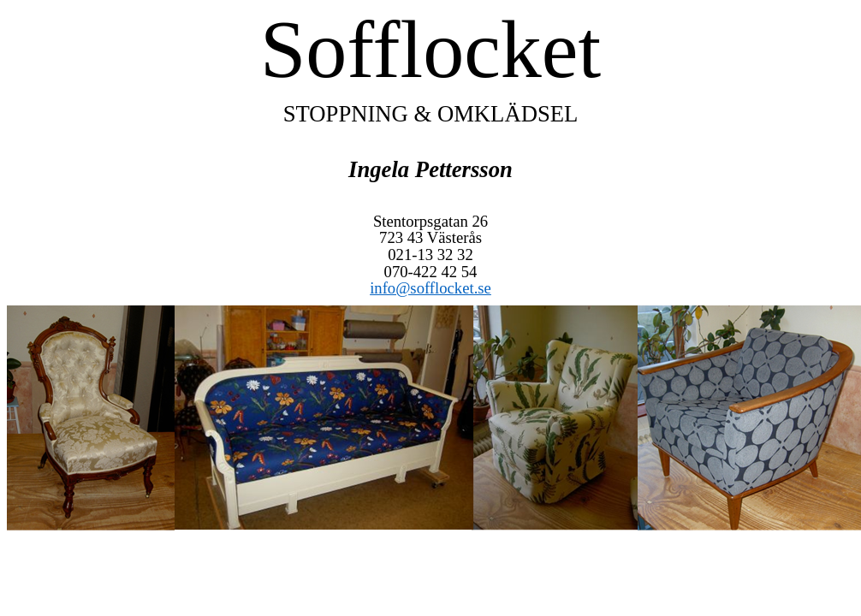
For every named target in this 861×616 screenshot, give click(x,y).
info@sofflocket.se (430, 288)
